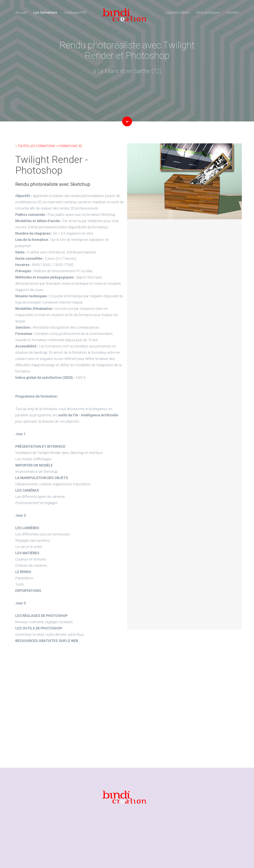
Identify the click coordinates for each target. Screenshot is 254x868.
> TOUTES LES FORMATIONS (36, 146)
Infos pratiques (208, 12)
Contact (233, 12)
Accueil (21, 12)
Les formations (45, 12)
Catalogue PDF (75, 12)
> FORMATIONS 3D (69, 146)
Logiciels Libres (177, 12)
